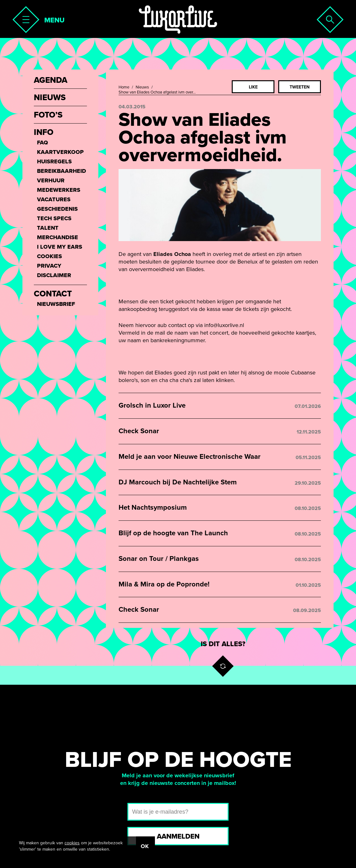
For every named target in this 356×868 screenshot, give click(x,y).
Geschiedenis (57, 209)
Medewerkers (59, 190)
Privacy (49, 266)
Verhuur (51, 180)
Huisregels (54, 161)
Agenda (51, 80)
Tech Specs (54, 218)
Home (124, 87)
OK (145, 846)
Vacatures (54, 199)
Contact (53, 294)
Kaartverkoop (60, 152)
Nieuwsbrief (56, 304)
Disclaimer (54, 275)
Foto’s (48, 115)
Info (44, 132)
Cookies (49, 256)
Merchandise (58, 237)
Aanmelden (178, 836)
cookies (72, 843)
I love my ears (60, 247)
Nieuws (142, 87)
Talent (48, 228)
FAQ (43, 143)
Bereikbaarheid (61, 171)
